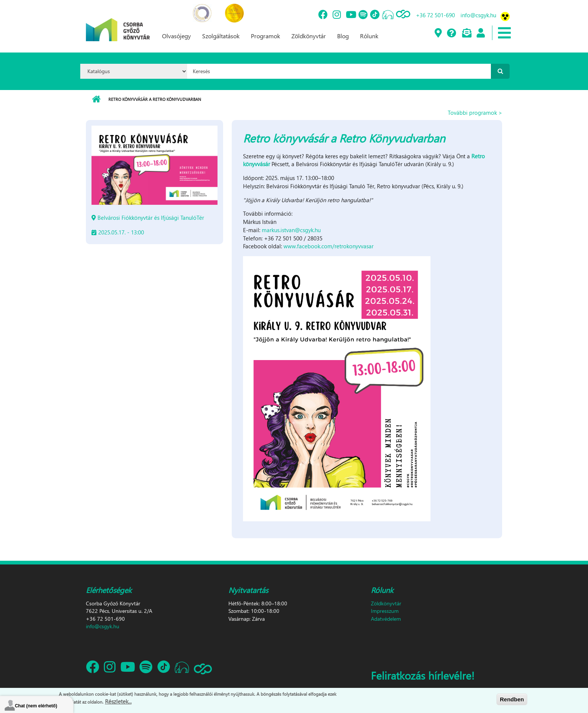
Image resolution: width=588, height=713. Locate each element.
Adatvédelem (386, 619)
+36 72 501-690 (435, 15)
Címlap (96, 99)
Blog (343, 36)
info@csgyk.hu (478, 15)
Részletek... (118, 701)
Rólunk (369, 36)
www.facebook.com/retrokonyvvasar (328, 246)
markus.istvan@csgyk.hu (291, 230)
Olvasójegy (176, 36)
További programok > (475, 113)
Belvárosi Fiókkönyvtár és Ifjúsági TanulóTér (151, 218)
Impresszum (385, 611)
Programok (265, 36)
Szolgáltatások (221, 36)
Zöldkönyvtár (309, 36)
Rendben (512, 699)
